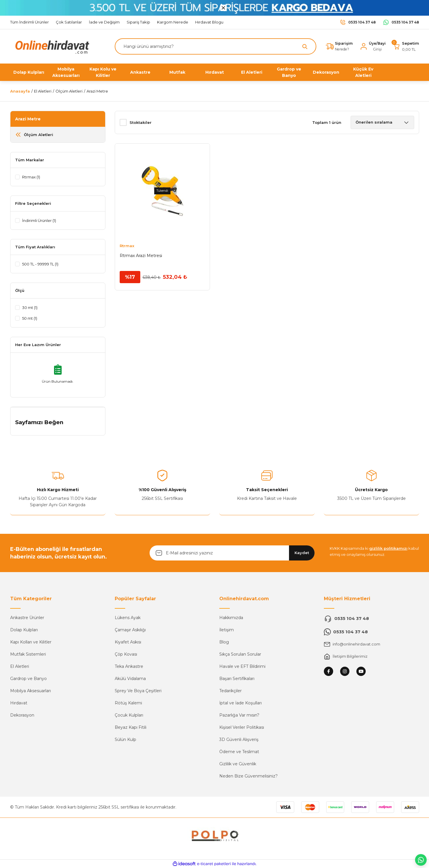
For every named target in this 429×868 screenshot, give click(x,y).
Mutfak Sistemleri (28, 654)
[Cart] (406, 46)
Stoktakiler (141, 122)
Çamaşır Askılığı (130, 630)
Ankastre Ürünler (27, 618)
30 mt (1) (31, 308)
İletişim (227, 630)
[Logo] (51, 46)
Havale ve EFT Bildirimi (242, 666)
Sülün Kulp (125, 739)
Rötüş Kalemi (128, 703)
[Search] (214, 46)
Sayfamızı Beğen (39, 422)
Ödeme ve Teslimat (239, 752)
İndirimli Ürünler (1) (41, 220)
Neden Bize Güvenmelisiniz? (248, 776)
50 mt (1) (31, 318)
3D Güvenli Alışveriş (239, 739)
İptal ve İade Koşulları (240, 703)
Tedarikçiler (230, 691)
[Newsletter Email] (232, 553)
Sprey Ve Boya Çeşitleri (138, 691)
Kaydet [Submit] (302, 553)
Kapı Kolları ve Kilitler (31, 642)
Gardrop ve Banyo (28, 679)
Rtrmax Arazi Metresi (141, 256)
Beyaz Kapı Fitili (131, 727)
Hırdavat (19, 703)
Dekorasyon (22, 715)
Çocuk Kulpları (129, 715)
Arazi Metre (97, 91)
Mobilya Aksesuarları (30, 691)
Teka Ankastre (129, 666)
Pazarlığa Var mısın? (239, 715)
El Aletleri (20, 666)
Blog (224, 642)
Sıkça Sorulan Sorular (240, 654)
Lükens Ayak (128, 618)
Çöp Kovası (126, 654)
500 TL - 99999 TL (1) (43, 264)
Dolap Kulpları (24, 630)
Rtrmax (127, 246)
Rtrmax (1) (32, 177)
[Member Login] (372, 46)
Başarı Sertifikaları (237, 679)
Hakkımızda (231, 618)
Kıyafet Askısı (128, 642)
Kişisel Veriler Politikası (242, 727)
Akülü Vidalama (130, 679)
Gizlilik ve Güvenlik (238, 764)
